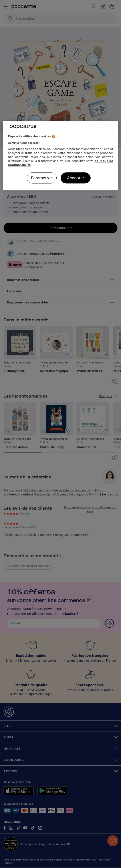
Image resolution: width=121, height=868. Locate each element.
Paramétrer (42, 178)
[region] (61, 156)
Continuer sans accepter (24, 143)
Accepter (76, 178)
